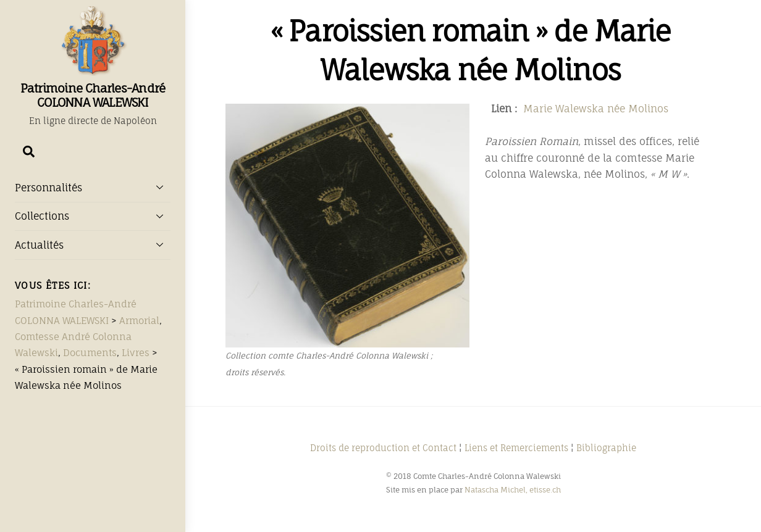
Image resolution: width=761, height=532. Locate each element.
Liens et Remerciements (516, 448)
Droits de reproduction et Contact (383, 448)
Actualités (93, 244)
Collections (93, 216)
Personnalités (93, 187)
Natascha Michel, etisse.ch (513, 490)
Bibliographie (606, 448)
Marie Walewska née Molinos (596, 109)
